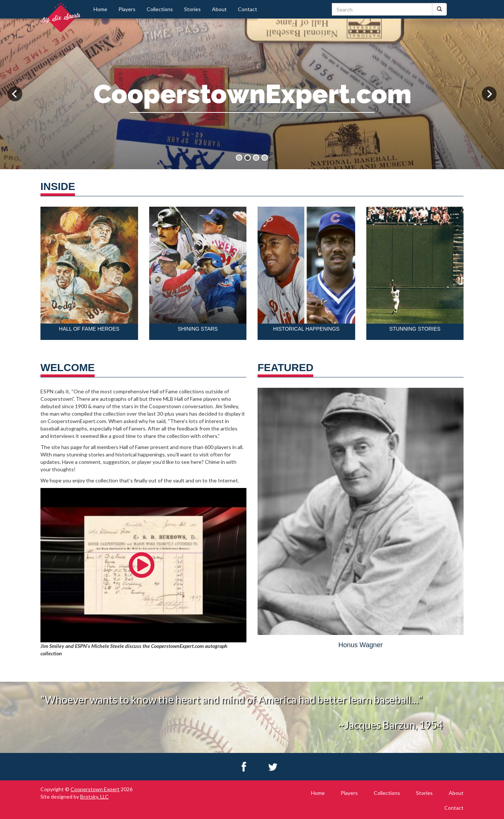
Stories (192, 9)
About (219, 9)
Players (127, 9)
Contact (248, 9)
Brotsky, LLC (94, 797)
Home (100, 9)
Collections (160, 9)
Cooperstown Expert (95, 789)
